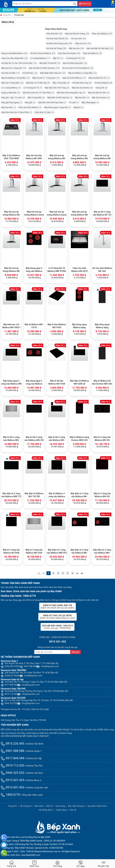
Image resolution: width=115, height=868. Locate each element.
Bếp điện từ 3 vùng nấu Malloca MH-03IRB (102, 552)
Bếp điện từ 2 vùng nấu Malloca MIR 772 (11, 495)
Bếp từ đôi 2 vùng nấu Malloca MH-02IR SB (57, 439)
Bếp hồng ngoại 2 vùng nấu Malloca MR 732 (11, 383)
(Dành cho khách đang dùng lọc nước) (57, 617)
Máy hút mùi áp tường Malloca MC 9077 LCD (79, 157)
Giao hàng (60, 806)
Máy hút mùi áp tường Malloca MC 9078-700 (11, 214)
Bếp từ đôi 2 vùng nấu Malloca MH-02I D (34, 439)
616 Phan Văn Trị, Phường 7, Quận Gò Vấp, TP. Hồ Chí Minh (34, 682)
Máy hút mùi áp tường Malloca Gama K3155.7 (34, 214)
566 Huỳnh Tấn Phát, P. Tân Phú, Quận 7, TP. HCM (30, 663)
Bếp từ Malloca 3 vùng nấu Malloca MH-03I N (57, 495)
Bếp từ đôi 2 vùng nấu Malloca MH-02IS (11, 439)
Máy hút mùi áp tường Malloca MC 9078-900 (102, 157)
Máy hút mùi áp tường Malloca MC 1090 (57, 157)
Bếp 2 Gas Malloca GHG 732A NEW (11, 157)
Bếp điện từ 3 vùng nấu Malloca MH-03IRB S (79, 495)
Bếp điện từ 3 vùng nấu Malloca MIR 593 (57, 551)
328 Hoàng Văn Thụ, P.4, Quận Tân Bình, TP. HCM (29, 673)
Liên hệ (73, 810)
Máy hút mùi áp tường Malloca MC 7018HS (11, 270)
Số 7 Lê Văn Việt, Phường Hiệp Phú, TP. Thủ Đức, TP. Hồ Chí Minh (37, 700)
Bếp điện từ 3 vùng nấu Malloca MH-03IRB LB (79, 552)
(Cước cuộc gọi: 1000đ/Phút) (58, 627)
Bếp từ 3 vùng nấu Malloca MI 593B (11, 551)
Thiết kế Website (34, 851)
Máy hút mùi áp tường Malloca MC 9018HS (79, 214)
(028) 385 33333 (10, 666)
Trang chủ (5, 15)
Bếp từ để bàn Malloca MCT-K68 (57, 382)
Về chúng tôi (26, 806)
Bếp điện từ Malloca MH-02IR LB (80, 382)
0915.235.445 (12, 744)
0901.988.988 (28, 666)
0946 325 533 (9, 703)
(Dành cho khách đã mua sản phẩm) (58, 607)
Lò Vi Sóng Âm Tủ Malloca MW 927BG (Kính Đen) (57, 270)
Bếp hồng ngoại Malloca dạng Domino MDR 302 (102, 326)
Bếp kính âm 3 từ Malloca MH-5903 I (11, 326)
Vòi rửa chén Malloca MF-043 (102, 270)
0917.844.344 (12, 758)
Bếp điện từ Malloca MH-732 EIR (34, 495)
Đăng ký (75, 652)
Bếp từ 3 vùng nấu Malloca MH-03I (102, 495)
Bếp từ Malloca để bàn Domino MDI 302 (102, 382)
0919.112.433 (12, 765)
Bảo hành (39, 806)
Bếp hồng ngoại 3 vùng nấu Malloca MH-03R (34, 270)
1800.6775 (10, 795)
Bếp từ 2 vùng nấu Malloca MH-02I (102, 439)
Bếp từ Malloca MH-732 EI (34, 326)
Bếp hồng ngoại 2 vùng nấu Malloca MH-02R (34, 383)
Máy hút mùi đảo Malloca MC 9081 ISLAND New (34, 157)
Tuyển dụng (61, 810)
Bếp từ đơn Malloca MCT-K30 (57, 326)
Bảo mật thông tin (76, 806)
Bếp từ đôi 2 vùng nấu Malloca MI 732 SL (102, 214)
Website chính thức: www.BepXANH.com (21, 855)
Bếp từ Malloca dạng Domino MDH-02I (79, 439)
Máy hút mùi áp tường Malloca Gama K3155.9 (57, 214)
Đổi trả (49, 806)
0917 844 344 (9, 685)
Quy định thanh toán (97, 806)
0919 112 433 (9, 694)
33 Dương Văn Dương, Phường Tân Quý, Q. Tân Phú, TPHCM (34, 691)
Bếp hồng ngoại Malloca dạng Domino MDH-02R (80, 326)
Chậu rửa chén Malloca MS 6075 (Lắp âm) (80, 270)
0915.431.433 (12, 780)
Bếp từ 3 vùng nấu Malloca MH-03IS (34, 551)
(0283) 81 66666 (10, 676)
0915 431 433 (57, 642)
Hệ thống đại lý (46, 810)
